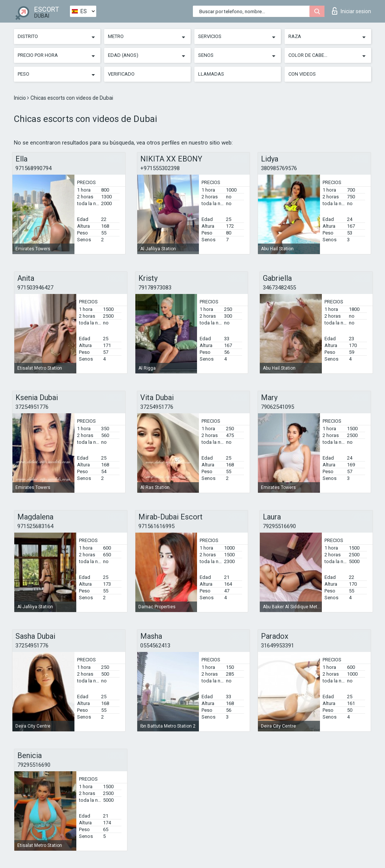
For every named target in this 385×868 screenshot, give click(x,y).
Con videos (302, 74)
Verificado (121, 74)
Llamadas (211, 74)
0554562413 (155, 646)
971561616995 (156, 526)
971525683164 (35, 526)
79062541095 (277, 407)
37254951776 (32, 407)
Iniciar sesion (352, 11)
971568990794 (33, 168)
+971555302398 (160, 168)
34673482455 (279, 288)
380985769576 (279, 168)
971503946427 (35, 288)
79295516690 (279, 526)
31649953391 (277, 646)
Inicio (20, 98)
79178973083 (155, 288)
